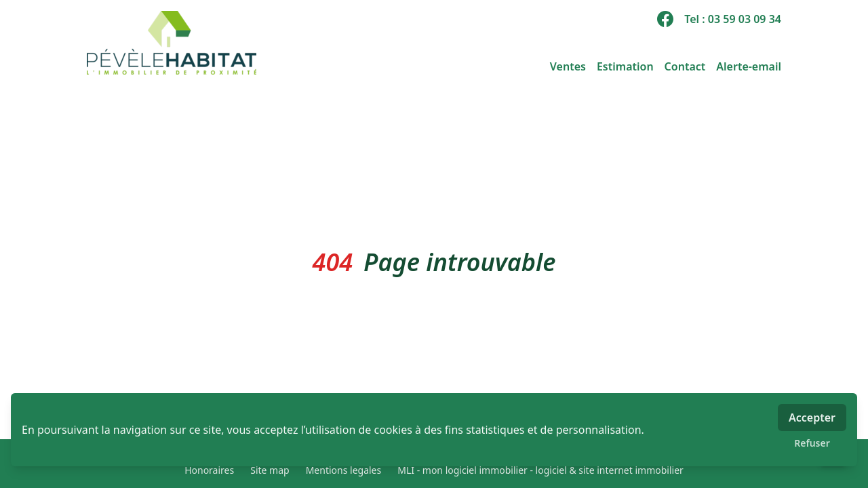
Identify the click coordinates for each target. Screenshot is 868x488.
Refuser (812, 443)
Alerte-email (749, 66)
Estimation (625, 66)
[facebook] (665, 19)
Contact (685, 66)
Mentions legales (344, 470)
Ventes (568, 66)
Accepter (812, 418)
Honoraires (209, 470)
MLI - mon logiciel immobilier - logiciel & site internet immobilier (540, 470)
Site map (270, 470)
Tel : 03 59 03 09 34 (733, 19)
